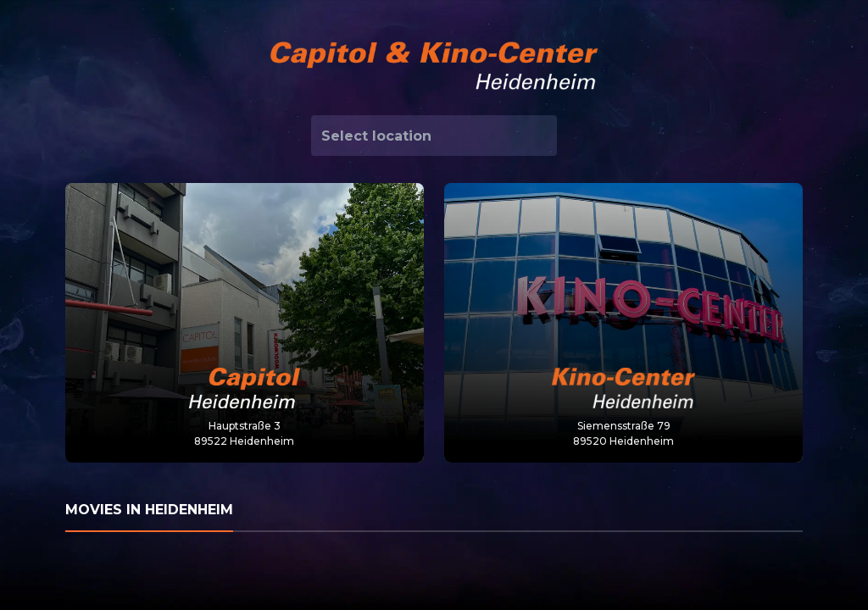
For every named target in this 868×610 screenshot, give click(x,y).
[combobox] (434, 136)
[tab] (434, 511)
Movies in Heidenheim (149, 510)
